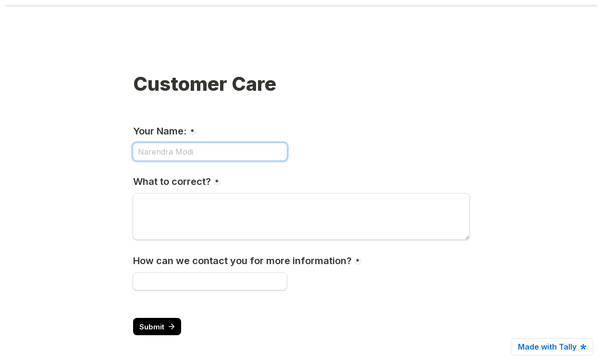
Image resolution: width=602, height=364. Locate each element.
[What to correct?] (301, 217)
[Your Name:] (210, 152)
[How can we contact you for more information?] (210, 281)
